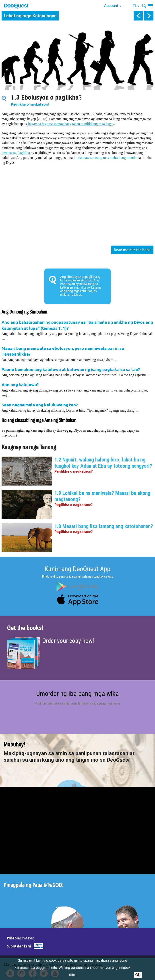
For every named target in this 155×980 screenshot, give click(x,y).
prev (138, 16)
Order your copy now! (68, 641)
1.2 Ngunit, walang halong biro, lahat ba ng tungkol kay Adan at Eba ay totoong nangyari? (103, 463)
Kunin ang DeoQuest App (77, 569)
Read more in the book (132, 250)
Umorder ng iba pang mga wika (77, 694)
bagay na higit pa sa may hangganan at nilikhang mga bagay (71, 124)
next (149, 16)
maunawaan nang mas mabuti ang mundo (107, 158)
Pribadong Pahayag (21, 938)
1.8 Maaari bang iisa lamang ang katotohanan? (104, 526)
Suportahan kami (19, 946)
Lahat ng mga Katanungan (30, 16)
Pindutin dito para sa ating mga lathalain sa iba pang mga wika (77, 703)
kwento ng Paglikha (16, 153)
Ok (138, 975)
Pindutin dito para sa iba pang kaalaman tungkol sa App (78, 576)
